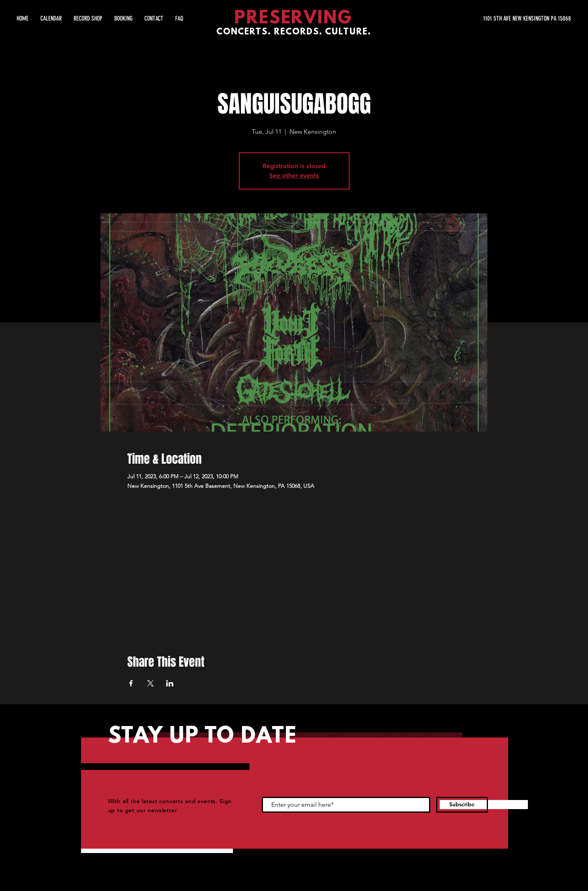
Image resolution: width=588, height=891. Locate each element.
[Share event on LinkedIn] (170, 683)
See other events (294, 175)
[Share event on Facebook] (131, 683)
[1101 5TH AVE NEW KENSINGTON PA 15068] (496, 19)
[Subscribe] (462, 805)
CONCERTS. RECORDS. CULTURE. (294, 32)
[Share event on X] (150, 683)
